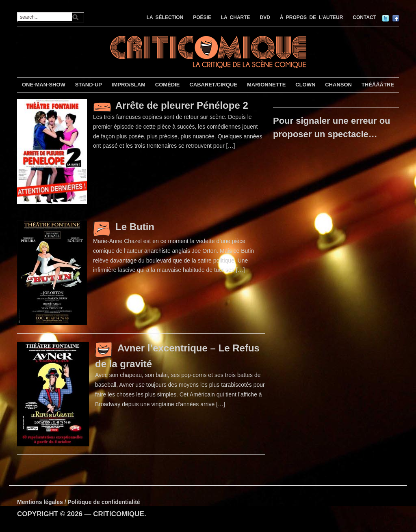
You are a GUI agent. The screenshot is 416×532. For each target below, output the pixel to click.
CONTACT (364, 17)
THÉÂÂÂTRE (378, 85)
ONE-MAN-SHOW (44, 85)
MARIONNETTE (266, 85)
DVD (265, 17)
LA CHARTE (236, 17)
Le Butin (135, 227)
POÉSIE (202, 17)
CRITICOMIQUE (119, 514)
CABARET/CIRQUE (213, 85)
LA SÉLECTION (165, 17)
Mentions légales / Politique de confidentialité (79, 502)
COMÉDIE (168, 85)
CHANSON (338, 85)
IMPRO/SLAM (129, 85)
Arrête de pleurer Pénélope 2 (182, 105)
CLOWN (305, 85)
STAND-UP (89, 85)
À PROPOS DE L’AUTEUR (312, 17)
